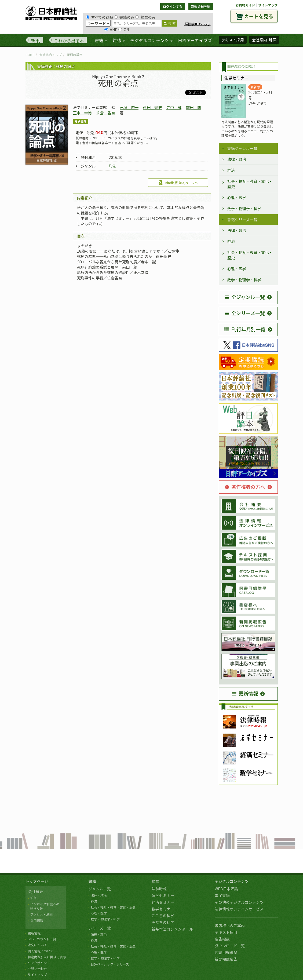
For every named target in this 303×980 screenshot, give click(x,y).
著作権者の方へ (245, 487)
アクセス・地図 (41, 914)
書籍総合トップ (50, 55)
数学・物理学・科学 (244, 209)
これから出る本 (69, 41)
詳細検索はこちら (197, 24)
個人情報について (41, 951)
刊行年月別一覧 (245, 329)
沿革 (34, 898)
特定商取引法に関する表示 (47, 957)
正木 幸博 (82, 113)
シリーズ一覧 (100, 928)
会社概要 (36, 891)
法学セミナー (163, 895)
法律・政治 (237, 159)
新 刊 (36, 41)
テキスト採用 (226, 932)
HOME (30, 55)
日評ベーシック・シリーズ (110, 964)
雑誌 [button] (119, 40)
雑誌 (155, 881)
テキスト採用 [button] (233, 40)
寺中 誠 (174, 107)
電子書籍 (222, 895)
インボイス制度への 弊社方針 (44, 906)
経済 (231, 170)
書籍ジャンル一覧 (242, 148)
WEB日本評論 (226, 889)
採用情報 (37, 920)
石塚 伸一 (129, 107)
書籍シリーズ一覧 (242, 220)
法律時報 (159, 889)
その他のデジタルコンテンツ (239, 902)
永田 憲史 (152, 107)
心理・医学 (237, 198)
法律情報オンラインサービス (239, 909)
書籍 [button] (101, 40)
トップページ (37, 881)
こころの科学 (163, 916)
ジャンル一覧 (100, 889)
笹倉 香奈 (106, 113)
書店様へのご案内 (230, 926)
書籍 (92, 881)
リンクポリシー (39, 963)
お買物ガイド (245, 5)
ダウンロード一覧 (230, 946)
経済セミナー (163, 902)
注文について (37, 945)
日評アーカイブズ (195, 40)
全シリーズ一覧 (245, 313)
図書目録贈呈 (226, 952)
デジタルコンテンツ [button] (151, 40)
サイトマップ (268, 5)
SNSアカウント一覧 (42, 939)
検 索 (170, 23)
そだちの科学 (163, 922)
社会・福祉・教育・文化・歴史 (250, 184)
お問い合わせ (37, 969)
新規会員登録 (201, 6)
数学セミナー (163, 909)
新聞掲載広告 (226, 959)
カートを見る (259, 16)
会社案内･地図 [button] (264, 40)
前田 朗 (194, 107)
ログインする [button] (173, 6)
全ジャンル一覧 (245, 297)
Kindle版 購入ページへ (178, 183)
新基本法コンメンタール (172, 929)
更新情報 (245, 693)
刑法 (112, 166)
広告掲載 (222, 939)
